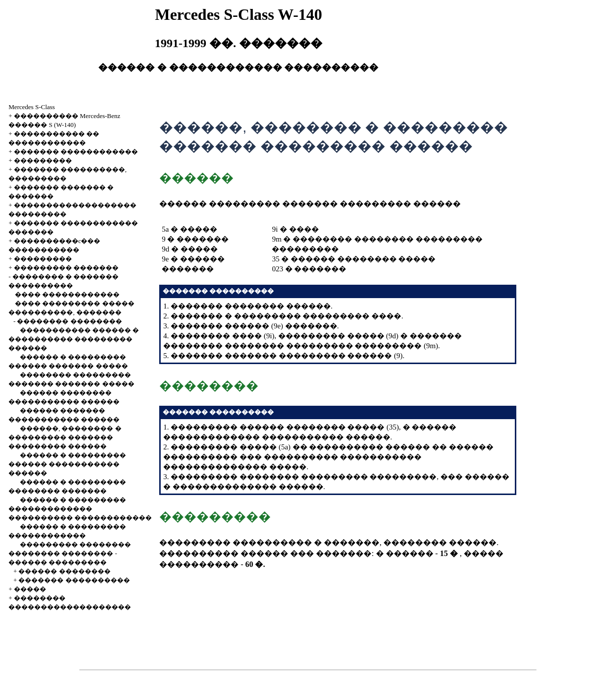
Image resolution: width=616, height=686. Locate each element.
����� (30, 589)
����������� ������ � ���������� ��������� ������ (74, 339)
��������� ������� (66, 268)
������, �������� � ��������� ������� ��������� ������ (65, 437)
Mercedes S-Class (32, 107)
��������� (43, 160)
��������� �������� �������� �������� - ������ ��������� (70, 553)
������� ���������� (74, 580)
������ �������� (64, 571)
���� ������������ (67, 294)
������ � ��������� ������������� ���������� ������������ (80, 509)
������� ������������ (76, 152)
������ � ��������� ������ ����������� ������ (67, 464)
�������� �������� (69, 321)
